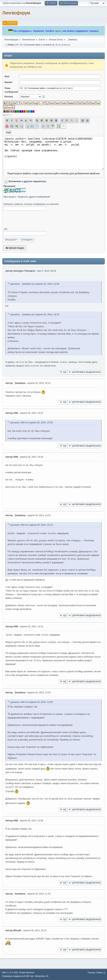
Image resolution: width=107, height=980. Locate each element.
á (4, 115)
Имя (7, 76)
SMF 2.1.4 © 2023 (10, 972)
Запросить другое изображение (34, 197)
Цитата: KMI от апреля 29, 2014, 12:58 (31, 702)
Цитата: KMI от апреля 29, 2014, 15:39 (31, 423)
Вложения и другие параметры (27, 181)
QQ (63, 372)
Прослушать (10, 197)
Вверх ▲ (101, 972)
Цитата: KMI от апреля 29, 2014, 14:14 (31, 525)
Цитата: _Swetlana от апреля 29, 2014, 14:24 (35, 315)
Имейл (8, 82)
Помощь (92, 972)
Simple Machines (27, 972)
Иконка (9, 97)
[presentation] (31, 219)
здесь (58, 31)
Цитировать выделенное (84, 372)
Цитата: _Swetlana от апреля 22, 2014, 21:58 (35, 284)
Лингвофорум (16, 13)
